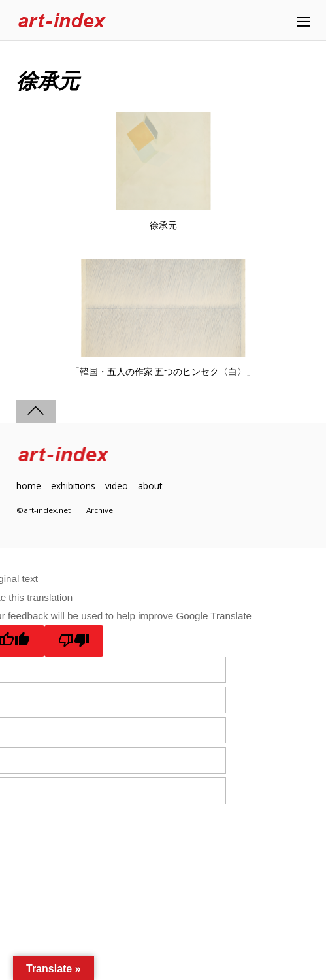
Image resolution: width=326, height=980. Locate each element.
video (117, 486)
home (29, 486)
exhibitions (73, 486)
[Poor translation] (74, 641)
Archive (100, 510)
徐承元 (163, 225)
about (150, 486)
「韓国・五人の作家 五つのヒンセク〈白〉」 (163, 372)
